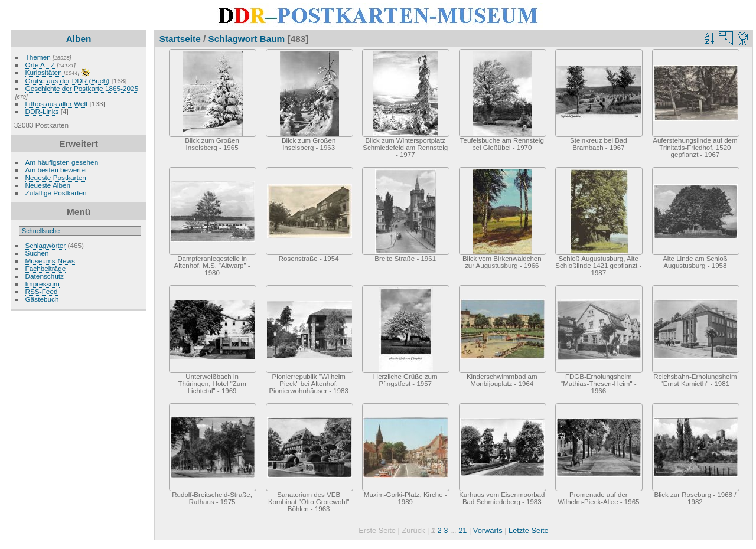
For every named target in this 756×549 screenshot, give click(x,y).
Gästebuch (42, 299)
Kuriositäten (45, 72)
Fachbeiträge (46, 268)
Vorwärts (488, 530)
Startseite (180, 39)
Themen (38, 57)
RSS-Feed (42, 291)
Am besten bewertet (56, 170)
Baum (273, 39)
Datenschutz (45, 276)
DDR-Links (42, 111)
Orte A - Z (40, 65)
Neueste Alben (48, 185)
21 (462, 530)
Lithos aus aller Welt (57, 104)
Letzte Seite (529, 530)
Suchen (37, 253)
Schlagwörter (46, 245)
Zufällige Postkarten (56, 193)
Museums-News (50, 261)
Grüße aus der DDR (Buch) (68, 81)
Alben (79, 39)
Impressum (43, 284)
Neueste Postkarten (56, 177)
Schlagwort (233, 39)
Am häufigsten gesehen (62, 162)
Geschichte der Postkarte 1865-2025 (82, 88)
